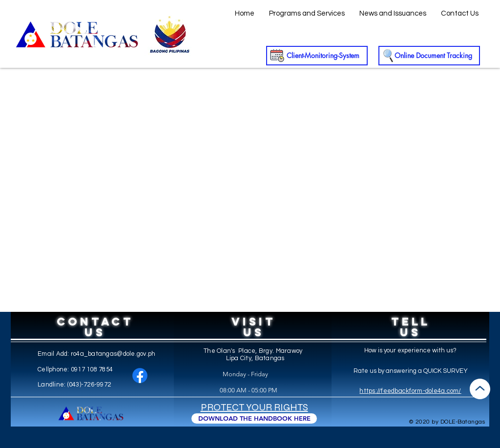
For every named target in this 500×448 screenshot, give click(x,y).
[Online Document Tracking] (429, 56)
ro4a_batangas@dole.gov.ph (113, 354)
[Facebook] (140, 376)
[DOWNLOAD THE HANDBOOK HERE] (254, 418)
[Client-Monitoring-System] (317, 56)
